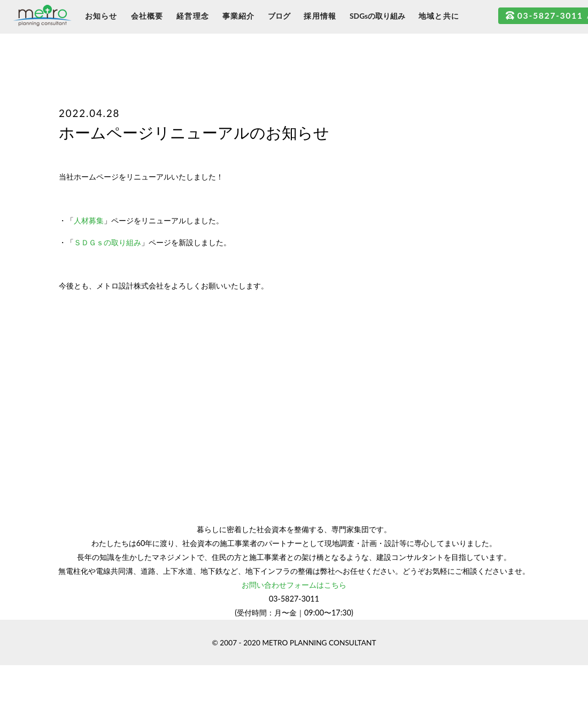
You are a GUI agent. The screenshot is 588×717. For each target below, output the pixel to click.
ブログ (279, 16)
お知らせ (101, 16)
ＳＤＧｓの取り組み (107, 242)
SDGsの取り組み (377, 16)
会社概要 (147, 16)
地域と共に (439, 16)
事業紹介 (239, 16)
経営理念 (193, 16)
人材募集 (89, 220)
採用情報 (320, 16)
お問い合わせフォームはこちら (294, 585)
